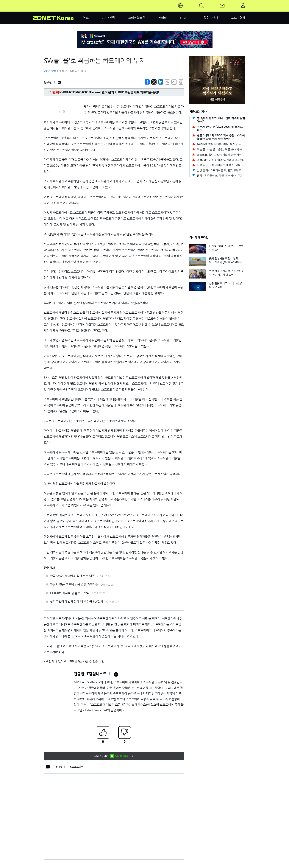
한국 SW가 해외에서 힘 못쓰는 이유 (72, 576)
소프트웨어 (78, 767)
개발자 (61, 767)
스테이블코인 (137, 18)
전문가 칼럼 (50, 71)
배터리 (163, 18)
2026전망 (108, 18)
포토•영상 (238, 18)
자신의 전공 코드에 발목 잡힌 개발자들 (74, 584)
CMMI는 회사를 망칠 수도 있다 (70, 593)
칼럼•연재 (211, 18)
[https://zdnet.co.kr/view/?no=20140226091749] (147, 82)
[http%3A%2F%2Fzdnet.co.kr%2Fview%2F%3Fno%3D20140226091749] (161, 82)
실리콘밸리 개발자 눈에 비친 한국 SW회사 (77, 602)
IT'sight (185, 18)
